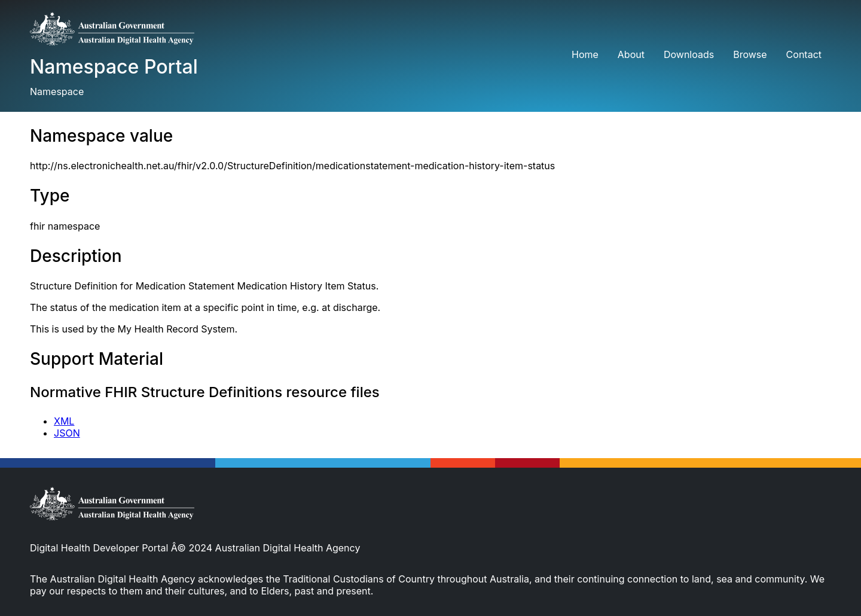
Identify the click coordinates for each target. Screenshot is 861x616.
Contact (804, 54)
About (631, 54)
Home (585, 54)
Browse (750, 54)
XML (64, 421)
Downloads (689, 54)
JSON (67, 433)
